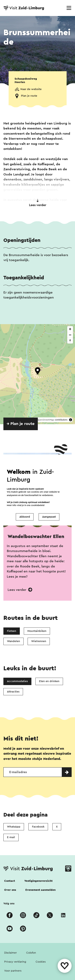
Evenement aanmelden (40, 890)
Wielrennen (39, 641)
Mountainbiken (37, 631)
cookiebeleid (38, 506)
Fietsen (12, 631)
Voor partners (13, 971)
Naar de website (31, 89)
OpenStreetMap (45, 420)
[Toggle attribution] (71, 420)
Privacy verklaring (15, 962)
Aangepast (49, 517)
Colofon (31, 953)
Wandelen (13, 641)
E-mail (11, 837)
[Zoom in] (70, 329)
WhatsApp (14, 827)
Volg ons (9, 904)
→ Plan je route (21, 424)
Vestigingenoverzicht (38, 881)
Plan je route (29, 96)
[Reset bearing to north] (70, 341)
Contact (10, 881)
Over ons (10, 890)
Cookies (41, 962)
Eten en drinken (49, 681)
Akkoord (25, 517)
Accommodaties (17, 681)
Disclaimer (10, 953)
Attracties (13, 692)
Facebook (38, 827)
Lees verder (38, 203)
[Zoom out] (70, 335)
